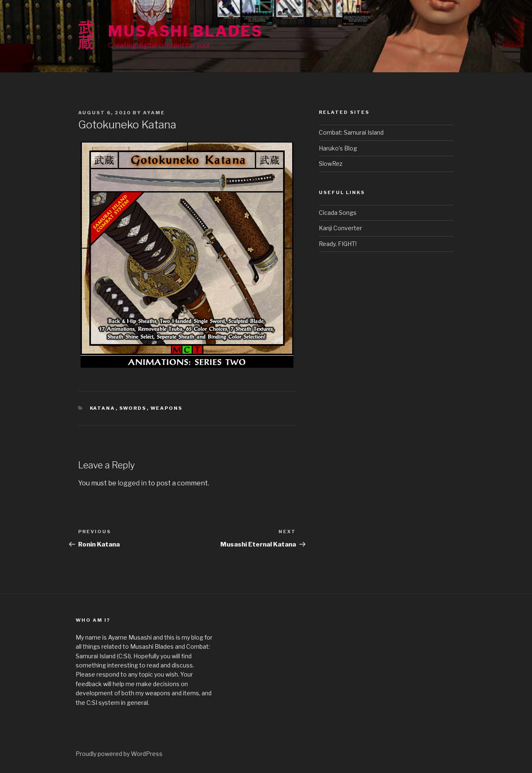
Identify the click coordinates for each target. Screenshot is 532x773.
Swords (133, 408)
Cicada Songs (338, 213)
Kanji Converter (340, 228)
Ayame (154, 113)
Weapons (167, 408)
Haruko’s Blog (338, 148)
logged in (132, 483)
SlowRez (331, 164)
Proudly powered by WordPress (119, 754)
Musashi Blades (186, 31)
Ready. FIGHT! (338, 244)
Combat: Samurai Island (351, 132)
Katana (103, 408)
